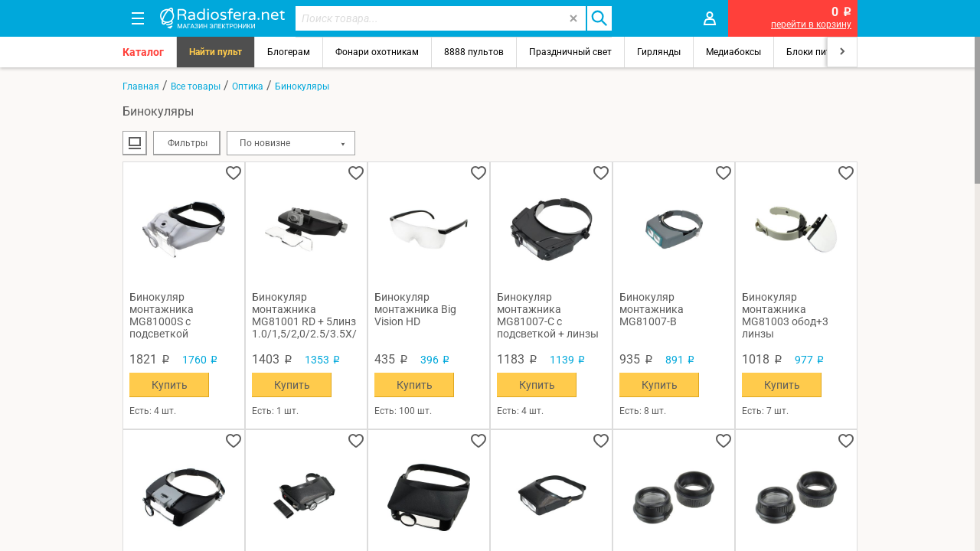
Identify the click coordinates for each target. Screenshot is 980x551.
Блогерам (289, 52)
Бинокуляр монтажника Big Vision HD (415, 309)
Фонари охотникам (377, 52)
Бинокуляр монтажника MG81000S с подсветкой (162, 315)
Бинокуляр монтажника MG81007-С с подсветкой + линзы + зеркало (548, 315)
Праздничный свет (570, 52)
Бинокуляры (302, 86)
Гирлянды (659, 52)
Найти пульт (216, 52)
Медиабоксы (733, 52)
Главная (141, 86)
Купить (170, 385)
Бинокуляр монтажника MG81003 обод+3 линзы (785, 315)
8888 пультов (474, 52)
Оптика (248, 86)
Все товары (196, 86)
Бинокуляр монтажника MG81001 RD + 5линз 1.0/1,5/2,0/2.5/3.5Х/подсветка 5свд (304, 315)
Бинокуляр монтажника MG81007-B (652, 309)
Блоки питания (819, 52)
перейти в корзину (811, 24)
